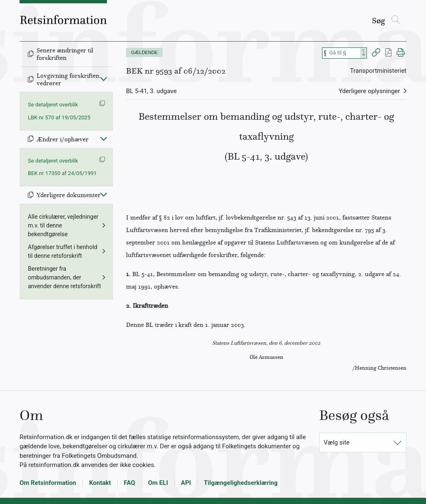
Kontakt (100, 483)
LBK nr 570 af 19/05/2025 (59, 117)
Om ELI (158, 483)
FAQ (130, 483)
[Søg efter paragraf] (344, 53)
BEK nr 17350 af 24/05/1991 (62, 173)
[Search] (364, 53)
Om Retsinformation (48, 483)
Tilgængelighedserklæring (241, 483)
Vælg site (337, 442)
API (186, 483)
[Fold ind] (104, 79)
